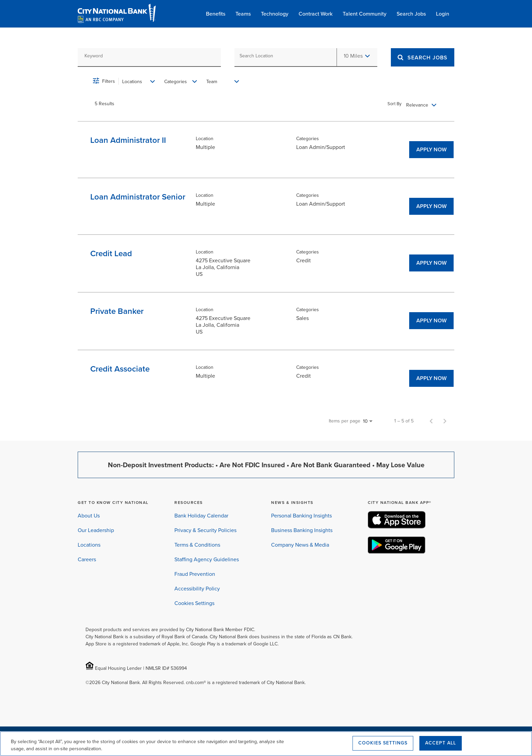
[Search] (427, 58)
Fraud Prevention (195, 574)
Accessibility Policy (197, 589)
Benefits (216, 14)
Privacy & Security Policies (205, 530)
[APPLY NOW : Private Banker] (431, 321)
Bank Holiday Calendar (201, 516)
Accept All (441, 743)
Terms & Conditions (197, 545)
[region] (266, 744)
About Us (89, 516)
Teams (243, 14)
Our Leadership (96, 530)
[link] (269, 150)
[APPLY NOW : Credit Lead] (431, 263)
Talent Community (365, 14)
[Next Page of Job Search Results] (445, 421)
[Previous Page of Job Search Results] (431, 421)
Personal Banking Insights (301, 516)
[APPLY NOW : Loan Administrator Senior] (431, 206)
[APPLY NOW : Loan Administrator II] (431, 150)
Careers (87, 559)
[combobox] (149, 56)
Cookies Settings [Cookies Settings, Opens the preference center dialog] (383, 743)
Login (443, 14)
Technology (275, 14)
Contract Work (316, 14)
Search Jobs (411, 14)
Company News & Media (300, 545)
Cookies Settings (194, 603)
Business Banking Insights (302, 530)
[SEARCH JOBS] (423, 57)
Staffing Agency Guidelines (207, 559)
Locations (89, 545)
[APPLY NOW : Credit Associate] (431, 378)
